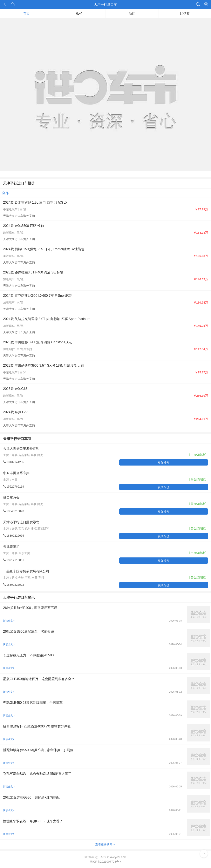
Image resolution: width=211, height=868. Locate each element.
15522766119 (14, 487)
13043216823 (14, 511)
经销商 (185, 13)
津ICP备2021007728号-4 (105, 862)
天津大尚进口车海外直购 (19, 216)
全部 (5, 193)
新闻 (132, 13)
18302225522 (14, 585)
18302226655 (14, 536)
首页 (27, 13)
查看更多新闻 (105, 844)
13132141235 (14, 462)
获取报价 (164, 463)
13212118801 (14, 560)
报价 (79, 13)
